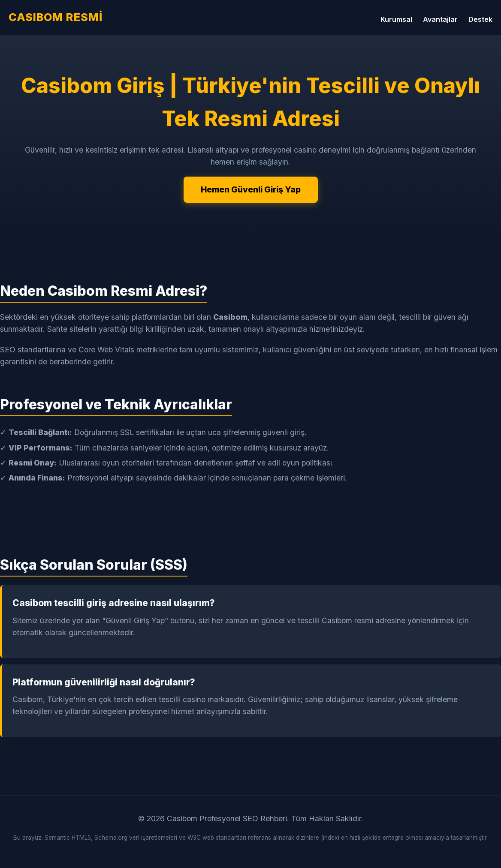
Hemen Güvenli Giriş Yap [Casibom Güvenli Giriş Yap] (251, 189)
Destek (480, 19)
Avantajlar (440, 19)
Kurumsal (396, 19)
